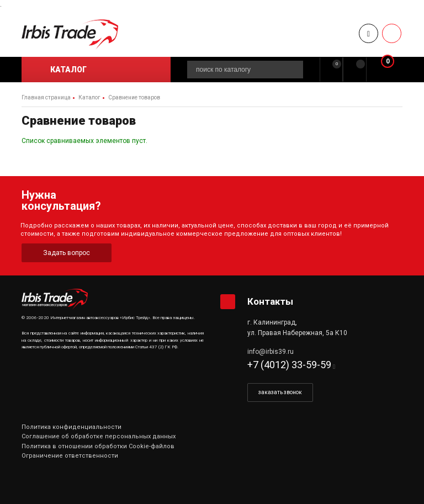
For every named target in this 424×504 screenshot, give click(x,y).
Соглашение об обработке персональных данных (99, 436)
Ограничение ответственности (70, 456)
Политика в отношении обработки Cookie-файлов (98, 446)
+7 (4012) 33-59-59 (289, 365)
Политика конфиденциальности (71, 427)
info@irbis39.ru (271, 352)
